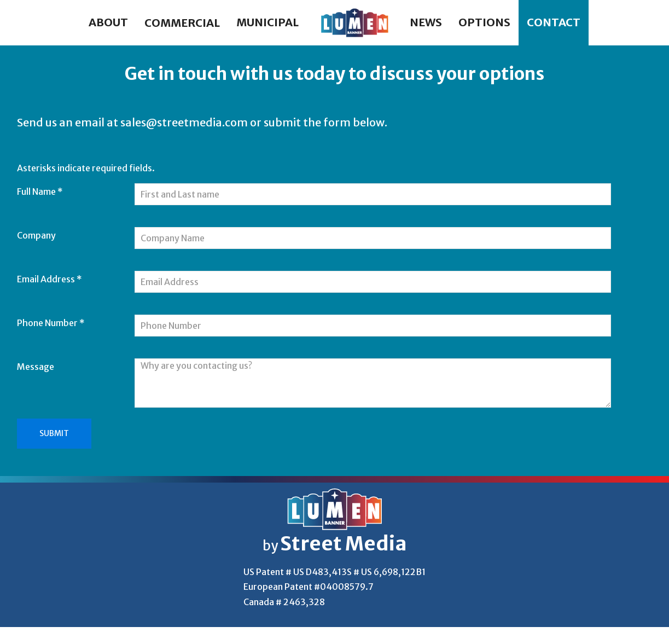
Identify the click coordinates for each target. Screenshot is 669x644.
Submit (54, 433)
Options (484, 22)
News (426, 22)
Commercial (182, 23)
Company (36, 235)
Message (36, 367)
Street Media (344, 544)
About (108, 22)
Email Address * (50, 279)
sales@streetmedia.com (184, 122)
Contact (554, 22)
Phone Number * (51, 323)
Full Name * (40, 192)
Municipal (267, 22)
